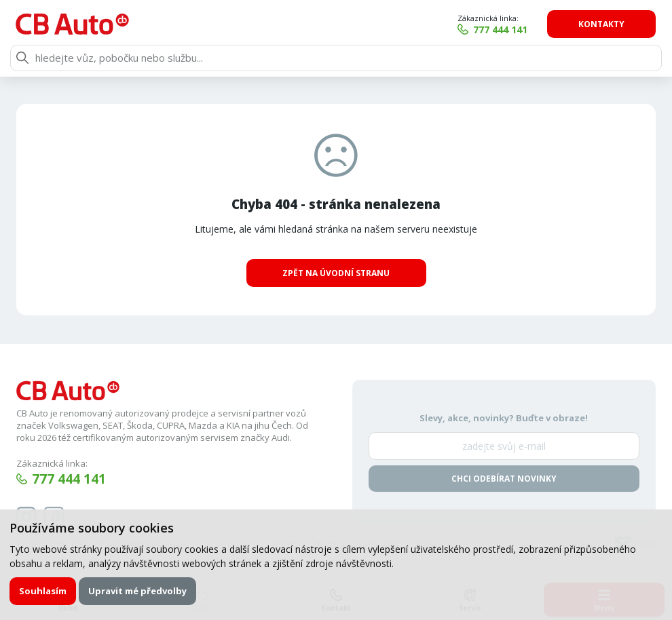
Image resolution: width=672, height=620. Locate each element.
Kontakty (602, 24)
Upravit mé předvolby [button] (137, 591)
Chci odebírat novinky (504, 479)
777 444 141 (502, 30)
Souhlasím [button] (43, 591)
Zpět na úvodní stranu (336, 273)
